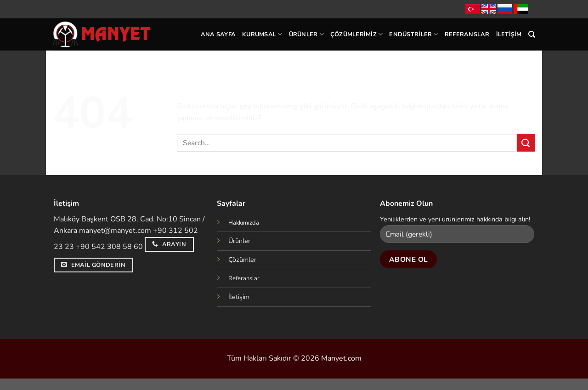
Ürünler (306, 34)
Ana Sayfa (218, 34)
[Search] (532, 34)
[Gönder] (526, 143)
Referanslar (467, 34)
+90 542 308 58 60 (109, 247)
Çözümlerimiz (357, 34)
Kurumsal (262, 34)
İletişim (509, 34)
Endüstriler (413, 34)
